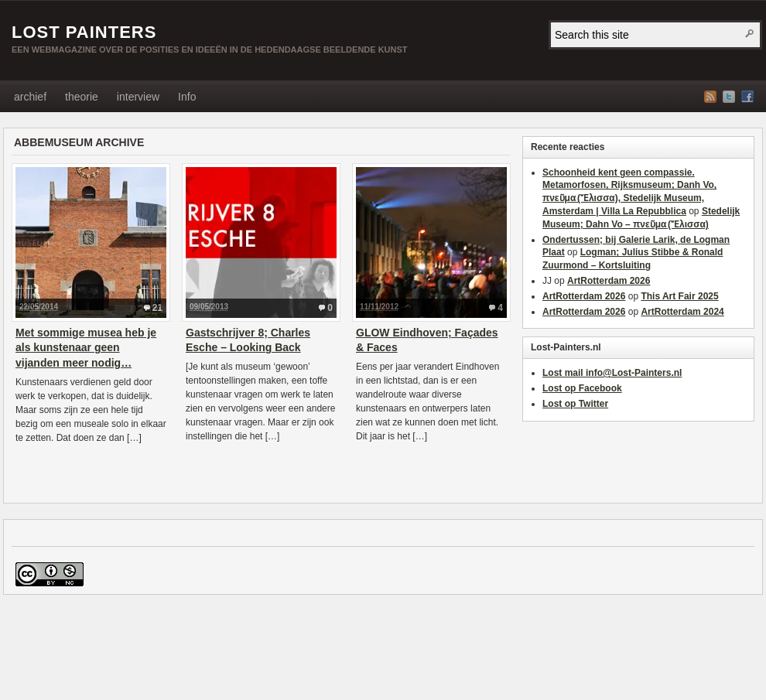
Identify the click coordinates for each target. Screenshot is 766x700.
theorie (82, 97)
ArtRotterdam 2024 (682, 312)
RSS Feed (710, 97)
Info (187, 97)
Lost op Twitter (575, 404)
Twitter (729, 97)
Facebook (747, 97)
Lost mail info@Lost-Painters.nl (612, 373)
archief (30, 97)
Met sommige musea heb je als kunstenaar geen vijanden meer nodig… (86, 348)
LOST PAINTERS (84, 32)
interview (138, 97)
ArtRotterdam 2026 (609, 281)
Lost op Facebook (582, 388)
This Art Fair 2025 (679, 296)
